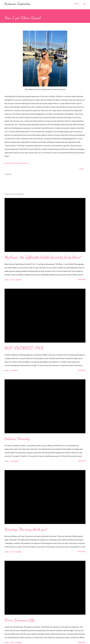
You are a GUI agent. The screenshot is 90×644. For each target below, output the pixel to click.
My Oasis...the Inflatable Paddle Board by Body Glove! (43, 257)
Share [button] (81, 169)
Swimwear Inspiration (17, 4)
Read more (82, 280)
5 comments (14, 461)
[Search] (77, 4)
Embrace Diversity (17, 439)
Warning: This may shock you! (26, 529)
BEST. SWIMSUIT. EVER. (24, 348)
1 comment (14, 370)
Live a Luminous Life (20, 620)
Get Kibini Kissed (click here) (16, 163)
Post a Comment (16, 280)
